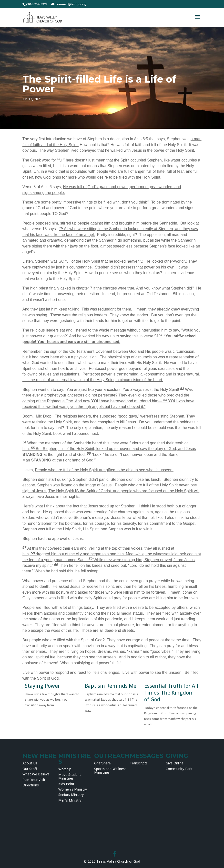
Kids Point (66, 784)
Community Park (179, 769)
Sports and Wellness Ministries (110, 771)
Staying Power (42, 686)
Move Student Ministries (70, 776)
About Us (30, 763)
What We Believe (36, 774)
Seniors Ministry (71, 795)
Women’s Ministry (73, 789)
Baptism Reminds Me (111, 686)
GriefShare (102, 763)
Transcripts (139, 763)
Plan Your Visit (34, 780)
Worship (65, 769)
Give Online (175, 763)
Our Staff (30, 769)
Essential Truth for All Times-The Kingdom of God (171, 693)
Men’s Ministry (70, 800)
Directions (31, 785)
